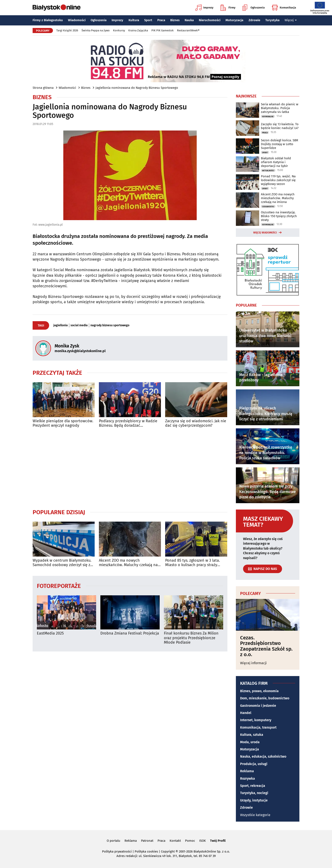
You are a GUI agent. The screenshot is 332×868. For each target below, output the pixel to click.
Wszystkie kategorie (255, 815)
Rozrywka (248, 778)
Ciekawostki (268, 207)
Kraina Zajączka (138, 30)
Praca (161, 20)
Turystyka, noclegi (254, 793)
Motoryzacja (234, 20)
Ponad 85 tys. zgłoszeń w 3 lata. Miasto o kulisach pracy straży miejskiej (192, 563)
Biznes (175, 20)
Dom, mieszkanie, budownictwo (265, 698)
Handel (246, 713)
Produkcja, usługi (254, 764)
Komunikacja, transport (258, 727)
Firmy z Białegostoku (48, 20)
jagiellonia (61, 325)
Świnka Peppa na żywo (96, 30)
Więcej (291, 20)
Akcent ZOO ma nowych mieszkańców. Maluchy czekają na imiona (128, 563)
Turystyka (272, 20)
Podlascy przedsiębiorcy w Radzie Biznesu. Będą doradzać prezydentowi (128, 423)
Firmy (228, 8)
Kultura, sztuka (252, 735)
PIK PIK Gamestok (163, 30)
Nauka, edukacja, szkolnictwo (263, 756)
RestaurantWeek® (188, 30)
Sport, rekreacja (253, 786)
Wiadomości (77, 20)
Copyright (168, 851)
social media (79, 325)
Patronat (147, 841)
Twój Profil (218, 841)
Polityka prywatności (117, 851)
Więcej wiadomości (265, 233)
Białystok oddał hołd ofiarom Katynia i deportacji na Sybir (276, 162)
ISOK (203, 841)
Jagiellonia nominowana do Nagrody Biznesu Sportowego (137, 88)
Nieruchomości (210, 20)
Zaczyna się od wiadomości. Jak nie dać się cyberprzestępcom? (196, 423)
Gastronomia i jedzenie (258, 706)
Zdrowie (254, 20)
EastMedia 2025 (50, 633)
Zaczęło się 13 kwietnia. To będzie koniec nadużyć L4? (280, 126)
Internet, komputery (256, 720)
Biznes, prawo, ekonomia (259, 691)
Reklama (247, 771)
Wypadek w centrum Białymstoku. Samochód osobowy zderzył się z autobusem (62, 563)
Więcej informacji (253, 663)
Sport (148, 20)
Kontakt (175, 841)
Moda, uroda (250, 742)
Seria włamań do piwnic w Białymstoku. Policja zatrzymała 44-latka (280, 108)
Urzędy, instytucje (254, 800)
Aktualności (268, 171)
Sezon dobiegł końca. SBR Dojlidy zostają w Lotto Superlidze (279, 144)
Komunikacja (284, 8)
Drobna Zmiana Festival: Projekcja (130, 633)
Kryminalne (268, 117)
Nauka (189, 20)
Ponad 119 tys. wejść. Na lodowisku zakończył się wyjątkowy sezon (278, 180)
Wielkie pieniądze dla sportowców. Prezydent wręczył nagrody (63, 423)
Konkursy (119, 30)
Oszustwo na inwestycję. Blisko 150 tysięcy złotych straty (279, 216)
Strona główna (43, 88)
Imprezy (204, 8)
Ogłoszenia (254, 8)
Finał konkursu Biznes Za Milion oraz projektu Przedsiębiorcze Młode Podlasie (191, 638)
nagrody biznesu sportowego (110, 325)
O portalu (113, 841)
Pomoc (190, 841)
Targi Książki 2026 (67, 30)
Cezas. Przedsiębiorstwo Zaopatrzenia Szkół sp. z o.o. (266, 646)
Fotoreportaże (59, 586)
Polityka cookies (146, 851)
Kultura (134, 20)
